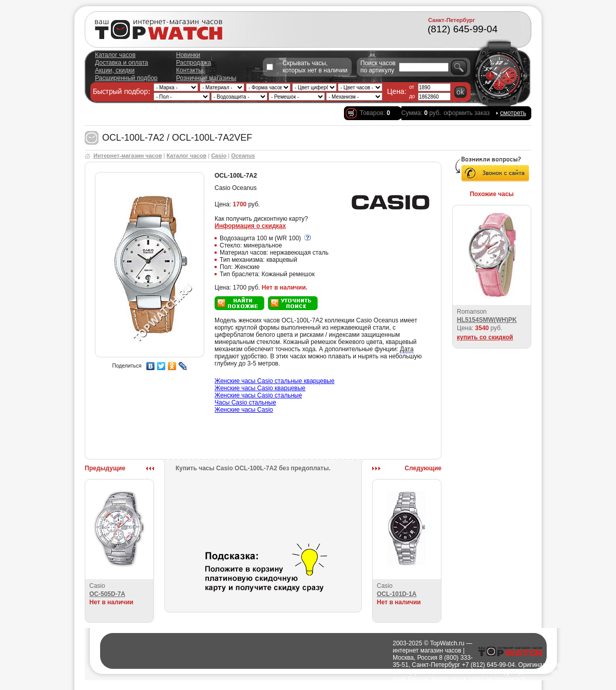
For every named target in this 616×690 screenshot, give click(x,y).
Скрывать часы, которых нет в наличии (315, 67)
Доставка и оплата (122, 63)
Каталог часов (115, 55)
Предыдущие (105, 468)
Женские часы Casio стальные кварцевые (275, 381)
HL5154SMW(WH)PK (487, 320)
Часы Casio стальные (245, 402)
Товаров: (375, 113)
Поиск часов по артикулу (378, 67)
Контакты (189, 70)
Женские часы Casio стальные (258, 395)
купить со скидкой (485, 337)
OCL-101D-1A (397, 594)
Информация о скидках (250, 226)
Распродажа (194, 63)
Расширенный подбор (126, 78)
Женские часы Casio (244, 410)
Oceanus (243, 156)
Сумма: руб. (421, 113)
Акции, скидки (115, 70)
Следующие (423, 468)
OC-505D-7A (107, 594)
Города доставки (320, 686)
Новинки (188, 55)
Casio (219, 156)
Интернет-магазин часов (128, 156)
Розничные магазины (206, 78)
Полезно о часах (369, 686)
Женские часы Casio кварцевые (260, 388)
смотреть (513, 113)
